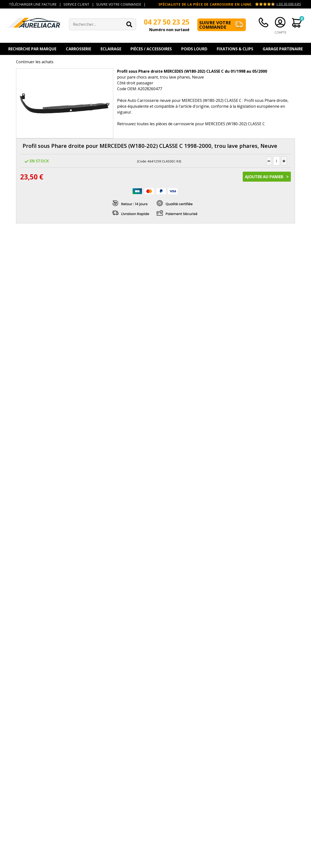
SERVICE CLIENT (76, 4)
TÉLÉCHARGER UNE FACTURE (33, 4)
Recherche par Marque (32, 49)
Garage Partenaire (283, 49)
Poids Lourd (194, 49)
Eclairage (111, 49)
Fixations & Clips (235, 49)
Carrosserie (78, 49)
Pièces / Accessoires (151, 49)
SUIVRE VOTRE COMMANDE (119, 4)
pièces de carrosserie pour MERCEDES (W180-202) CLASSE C (210, 124)
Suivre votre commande (215, 25)
